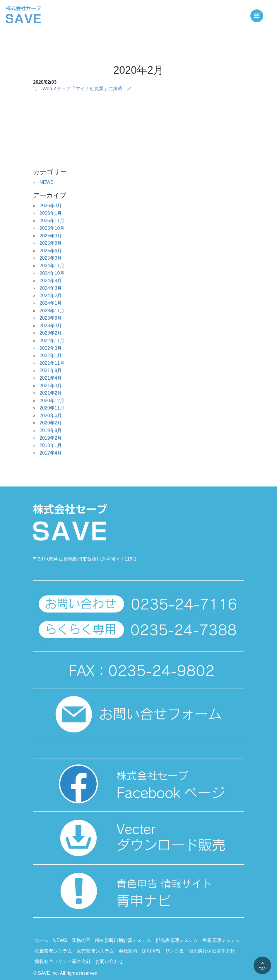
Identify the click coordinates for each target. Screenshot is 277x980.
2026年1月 (51, 213)
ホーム (42, 940)
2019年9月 (51, 430)
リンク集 (175, 951)
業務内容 (81, 940)
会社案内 (128, 951)
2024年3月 (51, 288)
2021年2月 (51, 393)
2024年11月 (52, 266)
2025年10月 (52, 228)
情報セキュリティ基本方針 (63, 961)
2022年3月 (51, 348)
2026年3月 (51, 206)
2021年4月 (51, 378)
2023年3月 (51, 326)
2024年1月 (51, 303)
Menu (259, 13)
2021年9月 (51, 370)
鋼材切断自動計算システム (123, 940)
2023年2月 (51, 333)
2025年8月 (51, 243)
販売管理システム (95, 951)
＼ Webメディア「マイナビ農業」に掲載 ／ (82, 89)
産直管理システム (53, 951)
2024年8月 (51, 281)
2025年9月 (51, 236)
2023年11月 (52, 311)
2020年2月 (51, 423)
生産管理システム (221, 940)
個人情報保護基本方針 (212, 951)
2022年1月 (51, 355)
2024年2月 (51, 295)
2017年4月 (51, 453)
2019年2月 (51, 438)
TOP (262, 969)
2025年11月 (52, 221)
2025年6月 (51, 251)
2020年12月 (52, 401)
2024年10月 (52, 273)
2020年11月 (52, 408)
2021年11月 (52, 363)
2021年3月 (51, 386)
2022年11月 (52, 341)
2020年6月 (51, 416)
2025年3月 (51, 258)
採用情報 (151, 951)
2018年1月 (51, 445)
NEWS (47, 182)
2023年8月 (51, 318)
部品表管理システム (177, 940)
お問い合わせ (109, 961)
